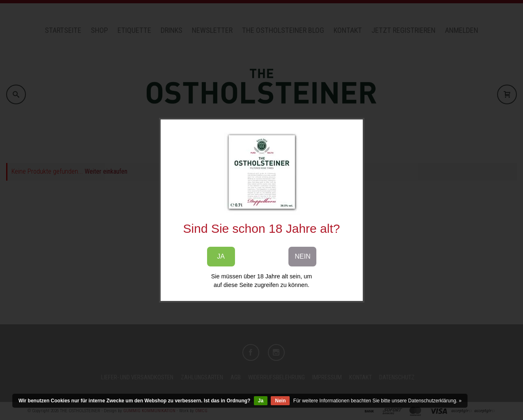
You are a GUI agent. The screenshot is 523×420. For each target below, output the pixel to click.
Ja (261, 401)
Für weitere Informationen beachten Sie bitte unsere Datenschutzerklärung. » (378, 401)
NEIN (303, 256)
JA (221, 256)
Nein (280, 401)
